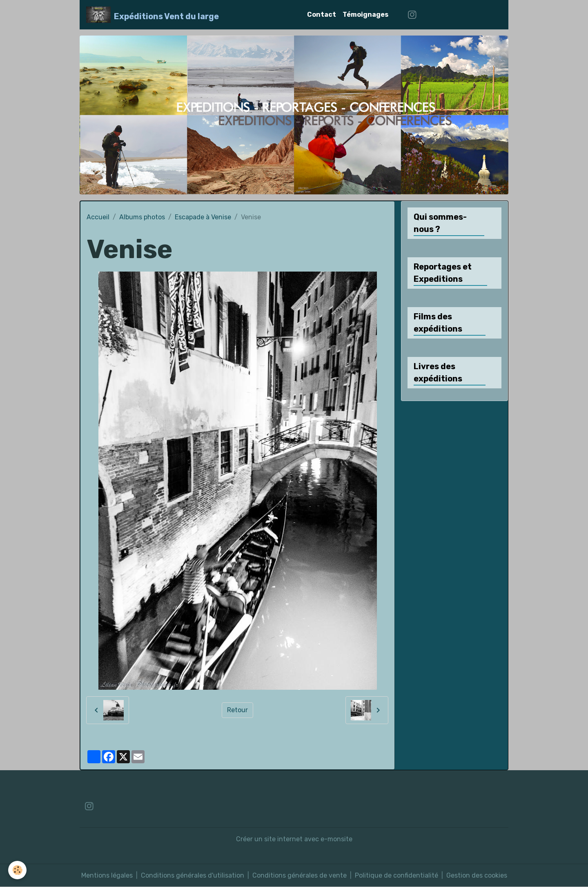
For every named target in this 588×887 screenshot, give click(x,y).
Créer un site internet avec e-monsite (294, 839)
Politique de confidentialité (396, 875)
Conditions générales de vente (300, 875)
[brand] (153, 15)
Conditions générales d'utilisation (193, 875)
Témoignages (365, 14)
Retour (237, 710)
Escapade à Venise (203, 217)
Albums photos (142, 217)
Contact (322, 14)
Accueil (98, 217)
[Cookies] (17, 870)
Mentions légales (107, 875)
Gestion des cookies (477, 875)
